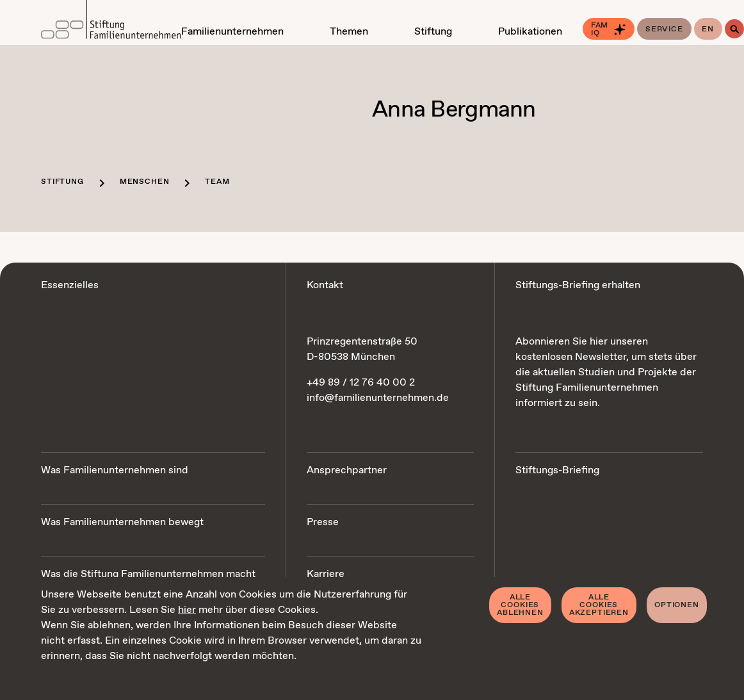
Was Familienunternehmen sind (115, 470)
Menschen (145, 182)
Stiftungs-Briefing (557, 470)
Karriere (326, 574)
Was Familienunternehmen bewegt (122, 522)
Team (217, 182)
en (708, 29)
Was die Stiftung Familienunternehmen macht (148, 574)
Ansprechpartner (347, 470)
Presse (323, 522)
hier (187, 610)
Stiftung (62, 182)
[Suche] (734, 29)
